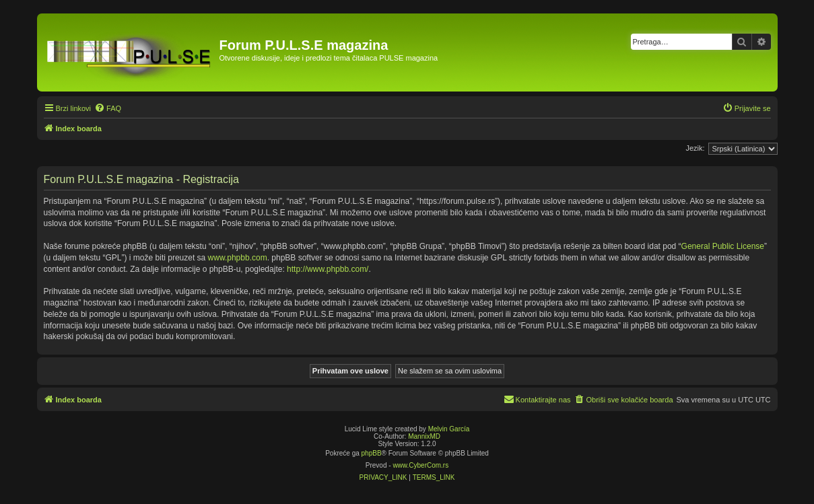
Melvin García (449, 429)
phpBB (372, 453)
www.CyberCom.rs (420, 465)
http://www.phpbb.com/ (328, 269)
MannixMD (424, 436)
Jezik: (695, 148)
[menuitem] (108, 108)
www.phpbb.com (238, 258)
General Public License (723, 246)
